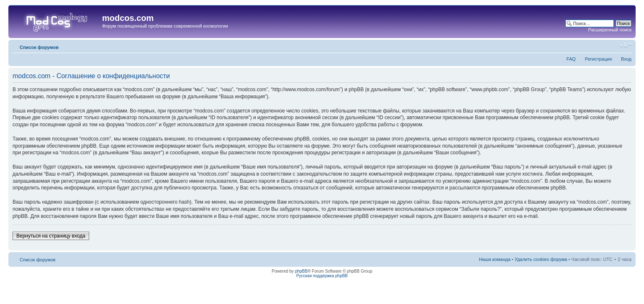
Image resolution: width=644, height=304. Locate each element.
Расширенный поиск (610, 30)
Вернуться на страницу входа (51, 236)
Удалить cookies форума (541, 259)
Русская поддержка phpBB (322, 276)
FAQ (571, 59)
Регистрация (598, 59)
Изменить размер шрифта (625, 46)
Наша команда (494, 259)
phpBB (301, 271)
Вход (626, 59)
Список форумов (39, 47)
